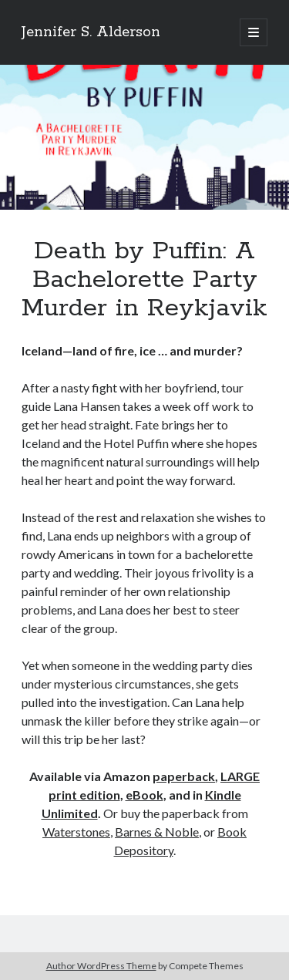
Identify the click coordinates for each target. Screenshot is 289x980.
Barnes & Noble (157, 832)
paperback (184, 776)
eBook (144, 795)
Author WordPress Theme (101, 966)
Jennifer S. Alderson (91, 32)
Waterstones (76, 832)
